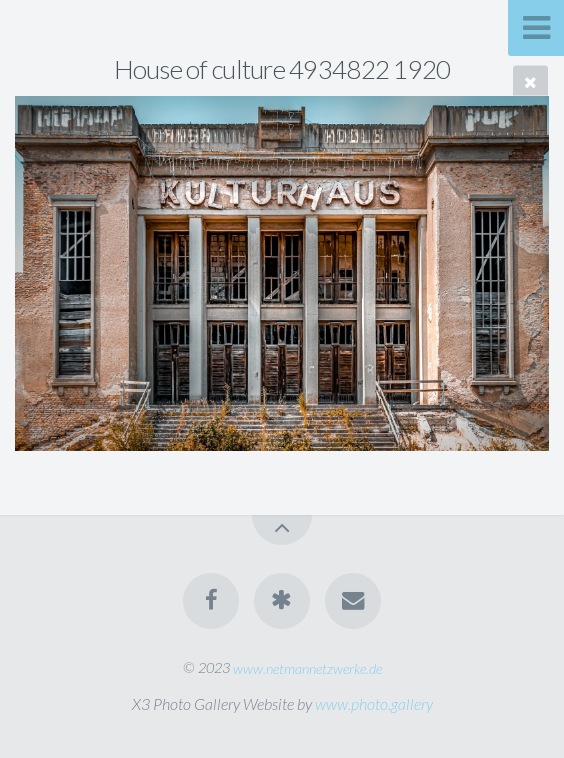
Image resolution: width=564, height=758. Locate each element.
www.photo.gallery (374, 703)
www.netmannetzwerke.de (307, 667)
